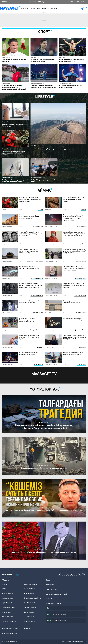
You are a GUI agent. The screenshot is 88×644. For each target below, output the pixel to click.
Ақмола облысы (38, 227)
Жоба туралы (50, 585)
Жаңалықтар (25, 8)
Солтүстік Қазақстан (36, 330)
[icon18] (18, 574)
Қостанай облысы (81, 278)
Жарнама (5, 2)
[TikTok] (59, 574)
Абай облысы (82, 347)
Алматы (84, 209)
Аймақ (44, 8)
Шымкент (40, 347)
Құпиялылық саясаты (53, 603)
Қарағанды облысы (37, 278)
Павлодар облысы (81, 313)
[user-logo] (83, 8)
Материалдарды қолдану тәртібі (57, 594)
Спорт (39, 8)
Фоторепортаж (52, 8)
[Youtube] (63, 574)
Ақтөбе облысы (82, 227)
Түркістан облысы (37, 313)
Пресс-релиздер (51, 589)
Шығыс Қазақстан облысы (78, 330)
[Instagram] (76, 574)
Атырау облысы (81, 244)
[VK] (68, 574)
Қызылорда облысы (37, 295)
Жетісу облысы (38, 364)
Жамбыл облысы (81, 261)
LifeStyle (33, 8)
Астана (41, 209)
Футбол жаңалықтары (9, 633)
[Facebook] (72, 574)
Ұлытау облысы (81, 364)
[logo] (10, 8)
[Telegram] (80, 574)
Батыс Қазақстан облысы (35, 261)
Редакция (49, 599)
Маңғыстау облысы (80, 295)
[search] (87, 8)
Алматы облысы (38, 244)
